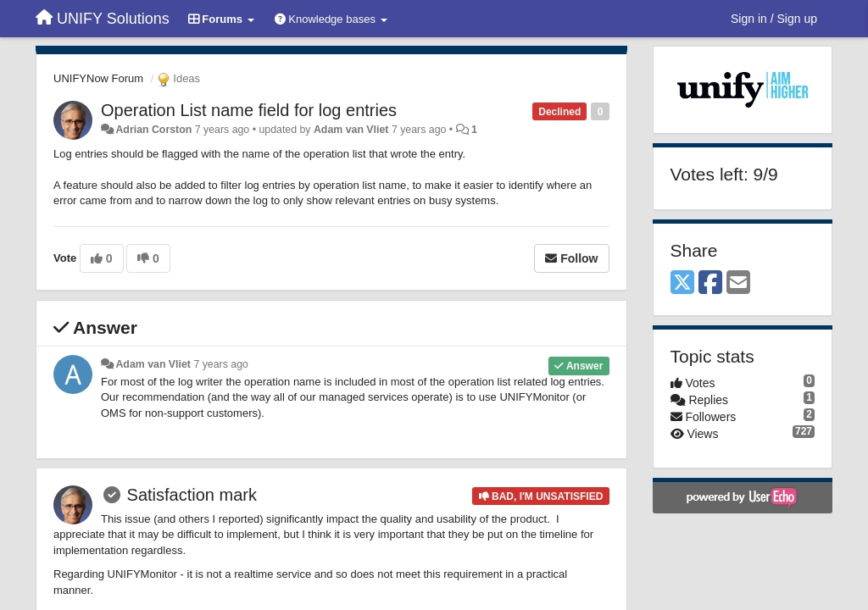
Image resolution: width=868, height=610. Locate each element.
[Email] (738, 283)
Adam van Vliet (351, 130)
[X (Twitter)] (682, 283)
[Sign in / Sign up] (774, 19)
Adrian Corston (153, 130)
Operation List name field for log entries (249, 110)
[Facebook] (710, 283)
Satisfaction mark (192, 495)
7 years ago (221, 364)
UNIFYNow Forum (98, 78)
